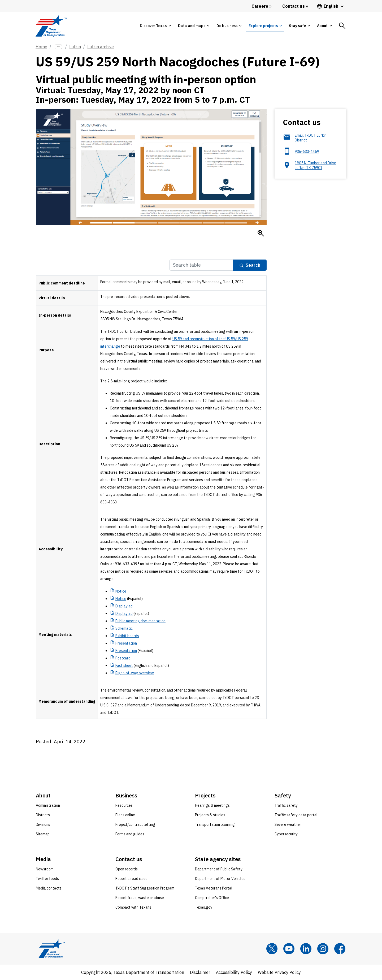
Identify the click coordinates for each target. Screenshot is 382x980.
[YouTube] (289, 949)
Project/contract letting (135, 824)
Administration (48, 805)
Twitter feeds (47, 879)
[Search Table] (201, 265)
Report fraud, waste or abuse (140, 898)
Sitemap (43, 834)
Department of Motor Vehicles (220, 879)
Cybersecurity (286, 834)
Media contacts (49, 888)
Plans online (125, 815)
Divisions (43, 824)
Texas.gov (204, 907)
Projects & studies (210, 815)
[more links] (58, 47)
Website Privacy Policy (279, 972)
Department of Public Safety (219, 869)
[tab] (155, 26)
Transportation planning (215, 824)
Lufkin (75, 47)
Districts (43, 815)
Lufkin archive (101, 47)
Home (41, 47)
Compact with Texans (133, 907)
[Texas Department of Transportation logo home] (51, 26)
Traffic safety (286, 805)
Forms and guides (130, 834)
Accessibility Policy (234, 972)
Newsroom (45, 869)
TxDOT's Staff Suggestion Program (145, 888)
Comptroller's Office (212, 898)
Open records (127, 869)
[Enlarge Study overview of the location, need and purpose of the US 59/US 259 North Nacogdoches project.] (261, 233)
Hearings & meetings (212, 805)
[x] (272, 949)
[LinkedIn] (306, 949)
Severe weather (288, 824)
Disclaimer (200, 972)
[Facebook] (340, 949)
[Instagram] (323, 949)
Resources (124, 805)
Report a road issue (131, 879)
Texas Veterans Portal (214, 888)
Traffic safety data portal (296, 815)
